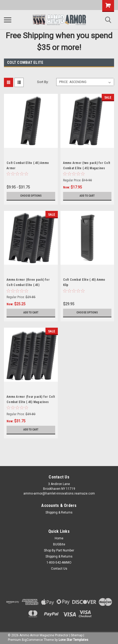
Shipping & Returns (59, 512)
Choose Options (31, 196)
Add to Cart (87, 196)
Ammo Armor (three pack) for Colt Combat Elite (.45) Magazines (28, 285)
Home (59, 538)
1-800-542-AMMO (59, 563)
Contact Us (59, 569)
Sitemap (77, 635)
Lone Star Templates (73, 640)
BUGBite (59, 544)
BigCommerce (32, 640)
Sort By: (43, 82)
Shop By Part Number (59, 550)
